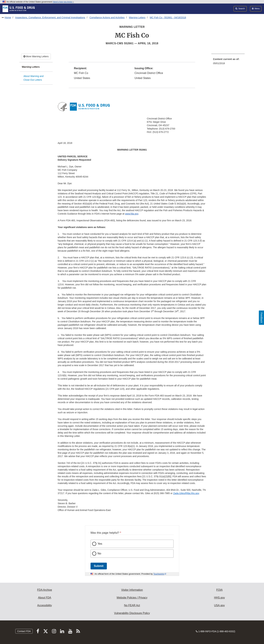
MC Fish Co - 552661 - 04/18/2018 (168, 18)
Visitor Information (132, 590)
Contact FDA (24, 631)
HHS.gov (219, 598)
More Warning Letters (36, 56)
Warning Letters (137, 18)
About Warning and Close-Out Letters (34, 78)
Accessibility (45, 605)
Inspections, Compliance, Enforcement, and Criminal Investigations (50, 18)
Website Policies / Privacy (132, 598)
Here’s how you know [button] (63, 2)
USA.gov (219, 605)
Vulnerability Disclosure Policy (132, 613)
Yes (100, 544)
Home (8, 18)
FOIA (219, 590)
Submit (99, 566)
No (99, 553)
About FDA (45, 598)
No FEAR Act (132, 605)
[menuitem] (228, 62)
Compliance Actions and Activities (107, 18)
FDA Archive (45, 590)
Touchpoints (159, 574)
